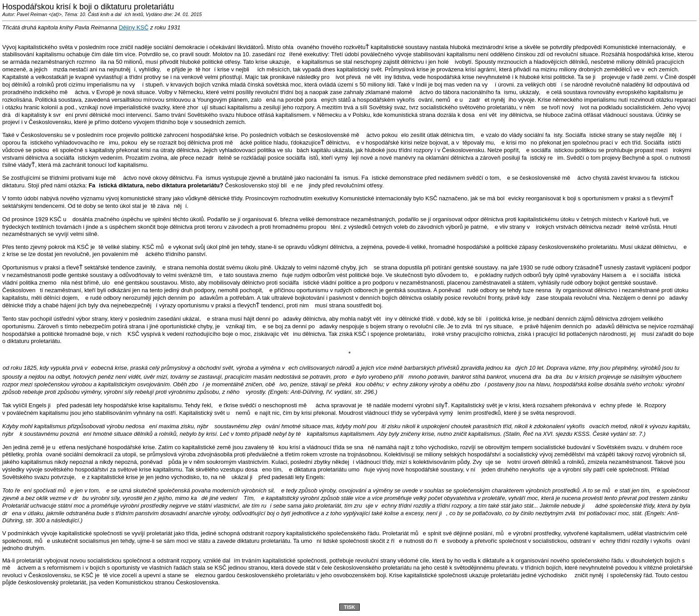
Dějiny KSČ (134, 27)
